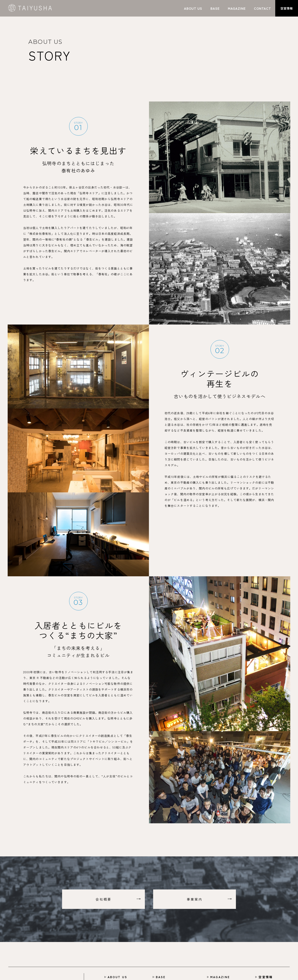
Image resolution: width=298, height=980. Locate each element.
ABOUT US (117, 977)
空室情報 (266, 977)
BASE (161, 977)
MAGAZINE (220, 977)
